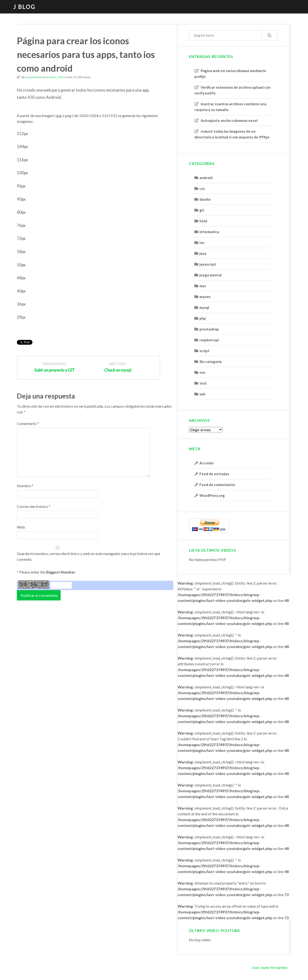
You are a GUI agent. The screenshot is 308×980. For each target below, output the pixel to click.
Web (21, 527)
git (202, 210)
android (206, 178)
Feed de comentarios (217, 485)
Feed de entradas (214, 474)
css (202, 188)
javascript (208, 264)
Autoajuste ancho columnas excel (229, 120)
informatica (209, 232)
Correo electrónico (34, 506)
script (204, 351)
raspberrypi (209, 340)
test (203, 383)
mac (203, 286)
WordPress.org (212, 495)
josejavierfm (34, 77)
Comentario (28, 423)
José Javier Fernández (270, 967)
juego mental (211, 275)
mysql (204, 307)
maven (205, 297)
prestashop (209, 329)
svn (202, 372)
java (203, 253)
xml (202, 394)
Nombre (25, 486)
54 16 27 (34, 584)
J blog (24, 7)
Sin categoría (211, 362)
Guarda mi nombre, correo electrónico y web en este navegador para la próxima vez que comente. (89, 556)
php (203, 318)
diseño (205, 199)
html (203, 221)
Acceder (207, 463)
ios (202, 243)
